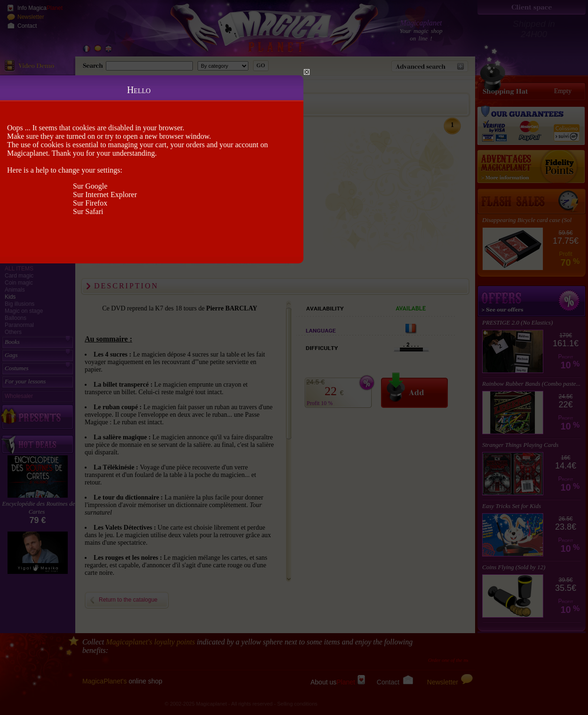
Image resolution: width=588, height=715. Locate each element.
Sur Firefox (90, 203)
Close (307, 72)
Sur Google (90, 186)
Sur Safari (88, 211)
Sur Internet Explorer (105, 195)
